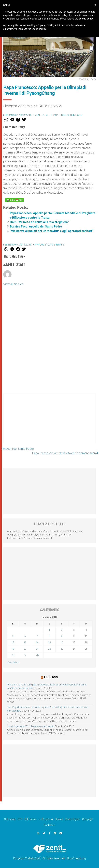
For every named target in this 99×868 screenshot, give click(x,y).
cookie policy (86, 19)
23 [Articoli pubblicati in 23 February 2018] (62, 649)
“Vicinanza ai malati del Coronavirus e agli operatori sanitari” (51, 231)
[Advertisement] (49, 421)
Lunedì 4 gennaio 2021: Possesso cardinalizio (30, 726)
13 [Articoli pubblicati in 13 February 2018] (25, 642)
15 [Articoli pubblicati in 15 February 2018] (49, 642)
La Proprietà (46, 819)
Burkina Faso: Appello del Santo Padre (36, 226)
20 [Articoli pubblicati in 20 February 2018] (25, 649)
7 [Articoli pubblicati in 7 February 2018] (37, 636)
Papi (56, 115)
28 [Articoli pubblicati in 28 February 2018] (37, 655)
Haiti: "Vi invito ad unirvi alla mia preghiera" (39, 222)
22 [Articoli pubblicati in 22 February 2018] (49, 649)
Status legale (72, 819)
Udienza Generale (71, 115)
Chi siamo (10, 819)
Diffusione (31, 819)
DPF (20, 819)
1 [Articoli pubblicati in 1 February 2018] (49, 630)
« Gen (9, 662)
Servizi (59, 819)
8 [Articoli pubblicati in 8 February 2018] (49, 636)
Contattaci (49, 825)
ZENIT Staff (42, 115)
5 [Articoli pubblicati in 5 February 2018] (13, 636)
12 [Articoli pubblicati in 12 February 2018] (13, 642)
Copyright (88, 819)
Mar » (16, 662)
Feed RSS (51, 677)
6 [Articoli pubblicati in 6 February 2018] (25, 636)
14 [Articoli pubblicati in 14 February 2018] (37, 642)
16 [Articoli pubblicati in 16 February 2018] (62, 642)
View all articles (13, 284)
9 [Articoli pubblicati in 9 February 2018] (62, 636)
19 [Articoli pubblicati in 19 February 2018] (13, 649)
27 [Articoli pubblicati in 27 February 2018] (25, 655)
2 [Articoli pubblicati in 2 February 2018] (62, 630)
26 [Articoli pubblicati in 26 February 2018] (13, 655)
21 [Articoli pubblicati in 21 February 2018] (37, 649)
